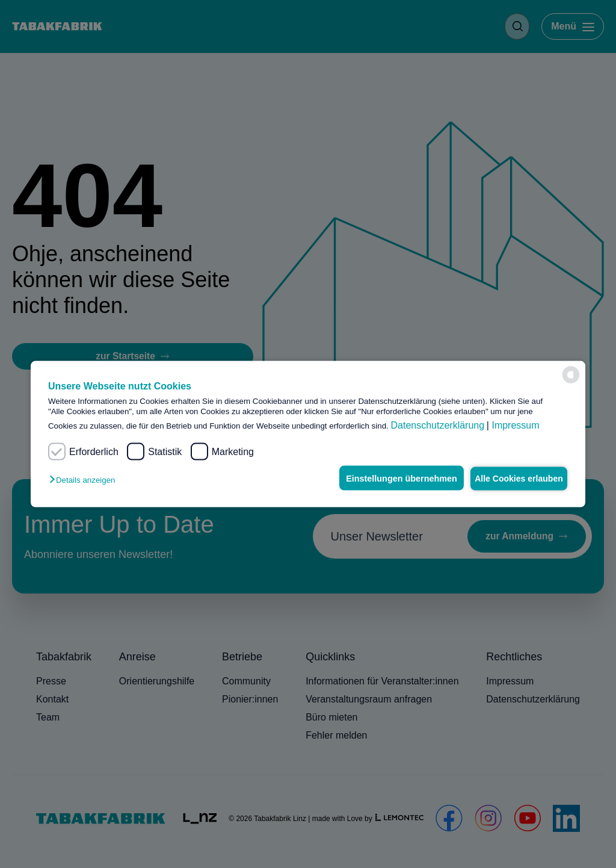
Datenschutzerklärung (437, 425)
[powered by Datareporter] (571, 375)
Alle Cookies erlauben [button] (514, 478)
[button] (85, 479)
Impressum (515, 425)
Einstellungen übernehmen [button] (390, 478)
